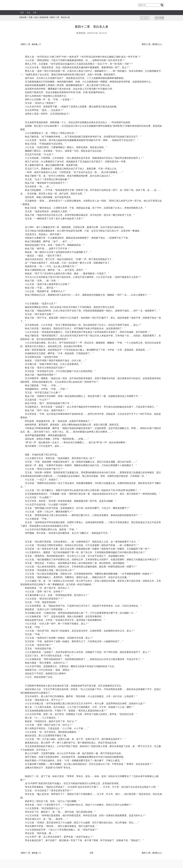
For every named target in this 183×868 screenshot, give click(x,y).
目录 (91, 853)
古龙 (28, 13)
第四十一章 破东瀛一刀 (31, 44)
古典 (35, 13)
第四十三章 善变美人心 (151, 44)
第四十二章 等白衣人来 (60, 17)
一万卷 (30, 17)
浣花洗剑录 (44, 17)
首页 (22, 13)
